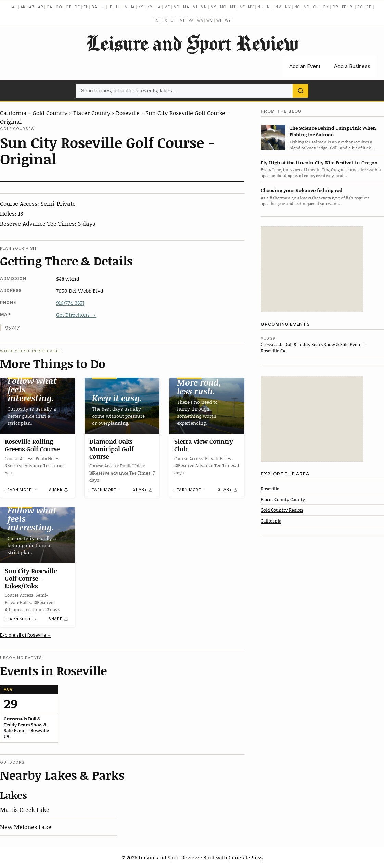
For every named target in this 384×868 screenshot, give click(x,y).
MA (186, 7)
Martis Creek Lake (25, 809)
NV (251, 7)
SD (369, 7)
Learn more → (21, 490)
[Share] (59, 490)
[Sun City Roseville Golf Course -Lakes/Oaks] (37, 535)
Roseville (128, 113)
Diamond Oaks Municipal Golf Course (112, 449)
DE (77, 7)
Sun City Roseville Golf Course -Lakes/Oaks (31, 578)
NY (288, 7)
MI (195, 7)
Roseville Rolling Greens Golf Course (32, 445)
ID (111, 7)
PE (344, 7)
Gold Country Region (282, 510)
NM (278, 7)
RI (352, 7)
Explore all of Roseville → (26, 635)
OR (335, 7)
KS (141, 7)
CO (59, 7)
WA (200, 20)
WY (228, 20)
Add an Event (305, 66)
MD (177, 7)
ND (307, 7)
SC (360, 7)
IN (125, 7)
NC (297, 7)
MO (223, 7)
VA (191, 20)
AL (15, 7)
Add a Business (352, 66)
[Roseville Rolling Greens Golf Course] (37, 406)
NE (242, 7)
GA (94, 7)
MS (214, 7)
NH (260, 7)
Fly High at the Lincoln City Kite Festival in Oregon (319, 162)
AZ (32, 7)
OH (316, 7)
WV (210, 20)
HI (103, 7)
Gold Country (50, 113)
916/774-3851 (70, 303)
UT (174, 20)
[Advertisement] (312, 269)
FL (86, 7)
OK (326, 7)
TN (156, 20)
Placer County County (283, 499)
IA (133, 7)
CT (69, 7)
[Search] (300, 91)
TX (165, 20)
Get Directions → (76, 315)
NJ (270, 7)
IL (118, 7)
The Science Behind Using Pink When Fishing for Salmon (333, 131)
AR (41, 7)
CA (49, 7)
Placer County (92, 113)
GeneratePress (246, 857)
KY (150, 7)
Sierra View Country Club (204, 445)
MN (204, 7)
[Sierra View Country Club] (207, 406)
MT (233, 7)
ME (167, 7)
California (13, 113)
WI (219, 20)
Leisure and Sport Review (192, 43)
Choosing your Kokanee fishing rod (302, 190)
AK (23, 7)
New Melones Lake (26, 827)
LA (158, 7)
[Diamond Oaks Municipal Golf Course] (122, 406)
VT (183, 20)
